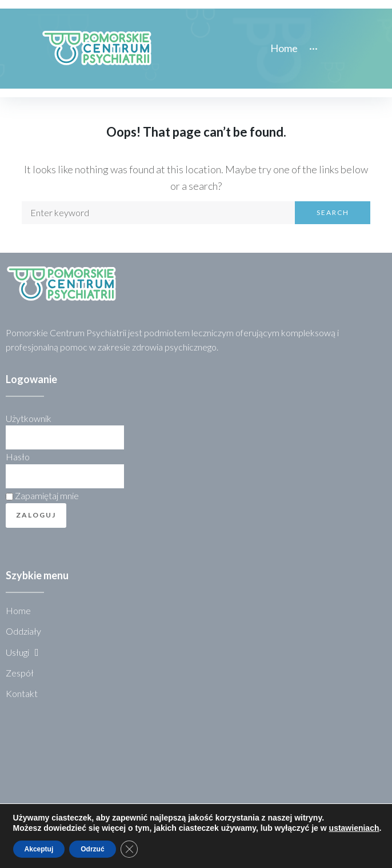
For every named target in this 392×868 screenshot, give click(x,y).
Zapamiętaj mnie (42, 495)
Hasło (18, 457)
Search (333, 212)
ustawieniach (354, 828)
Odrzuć (92, 849)
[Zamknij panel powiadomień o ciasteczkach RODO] (129, 849)
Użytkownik (29, 418)
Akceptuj (39, 849)
